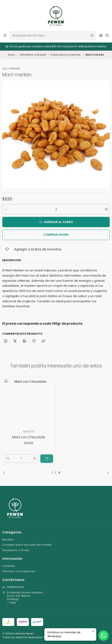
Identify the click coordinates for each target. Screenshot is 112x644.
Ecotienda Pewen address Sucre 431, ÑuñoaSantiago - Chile (23, 598)
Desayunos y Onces (16, 550)
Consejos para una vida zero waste (27, 545)
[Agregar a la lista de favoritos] (32, 249)
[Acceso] (101, 35)
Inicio (11, 55)
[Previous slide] (5, 473)
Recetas (8, 540)
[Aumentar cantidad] (106, 209)
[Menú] (5, 35)
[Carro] (107, 35)
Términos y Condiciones (19, 571)
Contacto (9, 566)
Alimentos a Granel (33, 55)
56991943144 (13, 587)
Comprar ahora (56, 235)
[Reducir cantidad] (6, 209)
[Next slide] (107, 473)
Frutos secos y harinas (66, 55)
